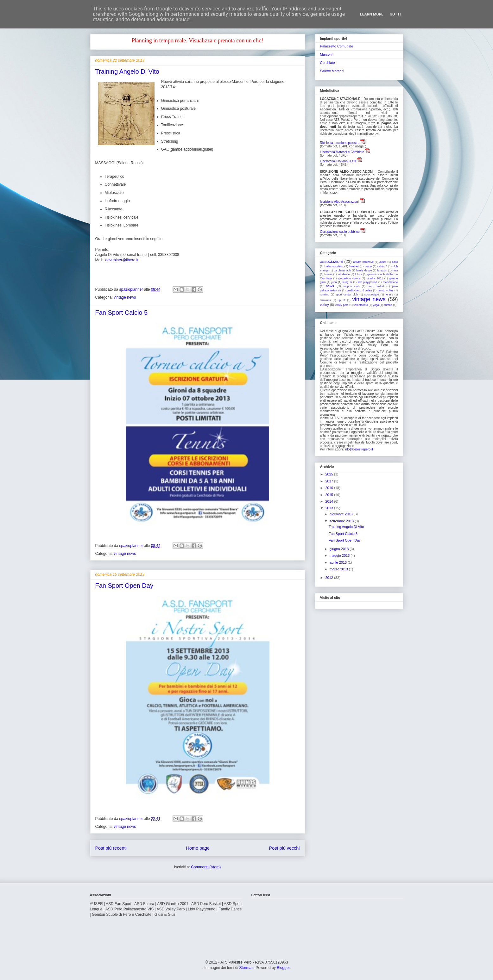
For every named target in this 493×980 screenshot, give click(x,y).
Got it (396, 14)
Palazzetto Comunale (337, 46)
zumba (388, 305)
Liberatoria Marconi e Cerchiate (342, 152)
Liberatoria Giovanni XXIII (338, 161)
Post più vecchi (284, 848)
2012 (330, 578)
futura (359, 274)
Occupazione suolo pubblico (340, 232)
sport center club (347, 295)
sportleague (372, 295)
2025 (330, 474)
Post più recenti (111, 848)
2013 (330, 508)
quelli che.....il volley (359, 290)
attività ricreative (363, 262)
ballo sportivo (334, 266)
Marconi (326, 54)
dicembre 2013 (342, 514)
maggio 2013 (340, 555)
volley (325, 305)
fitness (328, 274)
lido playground (367, 282)
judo (334, 282)
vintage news (125, 297)
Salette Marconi (332, 71)
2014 (330, 501)
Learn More (372, 14)
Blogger (283, 968)
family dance (364, 270)
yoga (376, 305)
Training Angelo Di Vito (127, 71)
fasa (395, 270)
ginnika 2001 (375, 278)
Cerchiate (328, 63)
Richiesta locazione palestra (340, 143)
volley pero (342, 305)
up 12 (341, 300)
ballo (395, 262)
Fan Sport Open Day (124, 586)
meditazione (390, 282)
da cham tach (342, 270)
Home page (198, 848)
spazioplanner (132, 289)
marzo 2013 (339, 569)
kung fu (347, 282)
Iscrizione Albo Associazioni (339, 202)
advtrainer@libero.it (122, 260)
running (325, 295)
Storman (246, 968)
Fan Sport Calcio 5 (122, 313)
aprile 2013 (339, 562)
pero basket (376, 286)
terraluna (326, 300)
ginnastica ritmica (349, 278)
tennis (389, 295)
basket (354, 266)
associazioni (332, 261)
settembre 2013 (342, 521)
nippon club (351, 286)
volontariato (360, 305)
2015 (330, 495)
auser (383, 262)
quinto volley (385, 290)
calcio (368, 266)
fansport (382, 270)
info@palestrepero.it (359, 449)
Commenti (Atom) (206, 867)
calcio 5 (382, 266)
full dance (344, 274)
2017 (330, 481)
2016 (330, 488)
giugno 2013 (340, 549)
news (330, 286)
